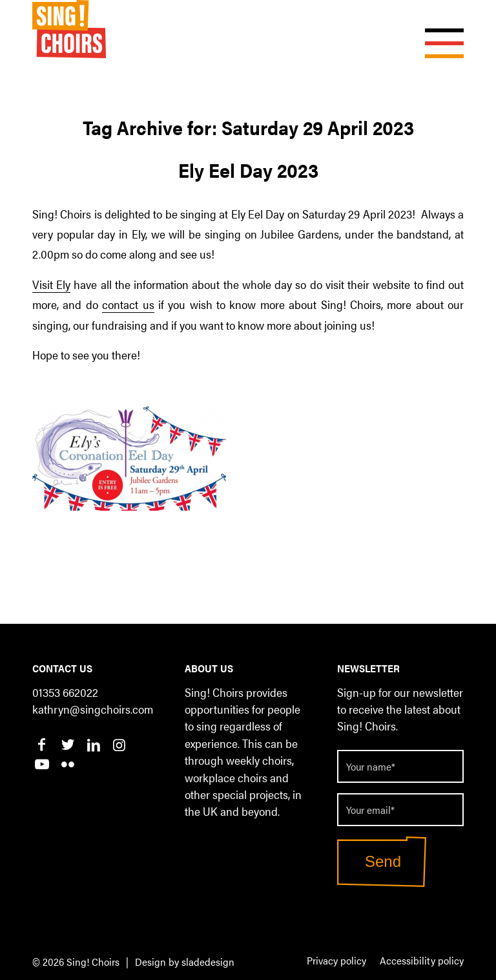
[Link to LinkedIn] (93, 744)
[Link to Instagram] (119, 744)
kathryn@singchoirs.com (93, 709)
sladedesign (208, 962)
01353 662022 (65, 692)
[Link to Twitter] (67, 744)
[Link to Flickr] (67, 763)
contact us (128, 304)
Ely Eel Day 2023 (248, 170)
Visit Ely (51, 284)
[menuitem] (336, 961)
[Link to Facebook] (42, 744)
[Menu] (438, 29)
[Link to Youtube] (42, 763)
